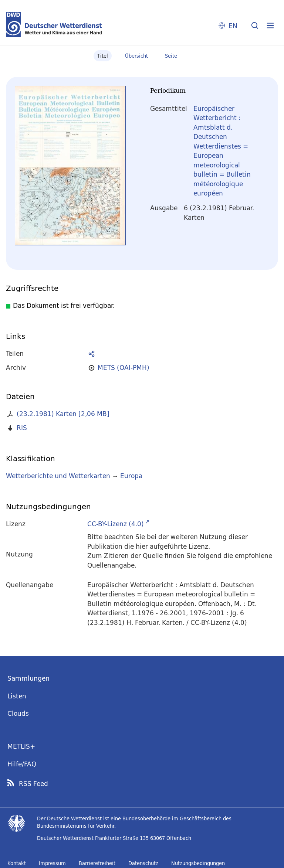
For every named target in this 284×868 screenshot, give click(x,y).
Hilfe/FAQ (22, 764)
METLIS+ (21, 746)
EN (233, 26)
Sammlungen (28, 678)
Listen (17, 696)
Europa (131, 476)
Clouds (18, 713)
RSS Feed (33, 784)
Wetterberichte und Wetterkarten (58, 476)
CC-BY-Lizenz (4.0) (116, 524)
